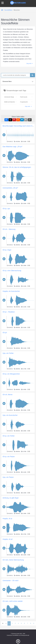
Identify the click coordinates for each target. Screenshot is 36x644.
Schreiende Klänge (9, 97)
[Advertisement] (18, 390)
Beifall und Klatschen (10, 102)
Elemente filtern (7, 81)
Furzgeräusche (24, 102)
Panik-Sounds (24, 97)
